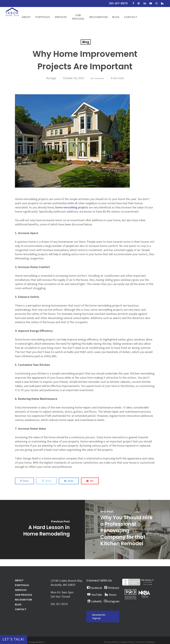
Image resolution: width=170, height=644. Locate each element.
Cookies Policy (127, 642)
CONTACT (21, 609)
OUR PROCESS (23, 595)
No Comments (97, 78)
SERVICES (21, 590)
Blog (86, 42)
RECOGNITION (23, 600)
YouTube (97, 595)
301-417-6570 (59, 604)
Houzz (113, 595)
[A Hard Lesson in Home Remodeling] (42, 530)
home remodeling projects (72, 207)
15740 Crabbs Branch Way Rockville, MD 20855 (66, 583)
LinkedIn (97, 601)
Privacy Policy (111, 642)
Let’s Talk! (14, 639)
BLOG (18, 605)
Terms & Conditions (145, 642)
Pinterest (113, 588)
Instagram (113, 601)
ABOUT (19, 580)
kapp (51, 78)
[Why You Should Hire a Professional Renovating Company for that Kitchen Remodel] (127, 530)
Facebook (96, 588)
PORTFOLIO (22, 585)
